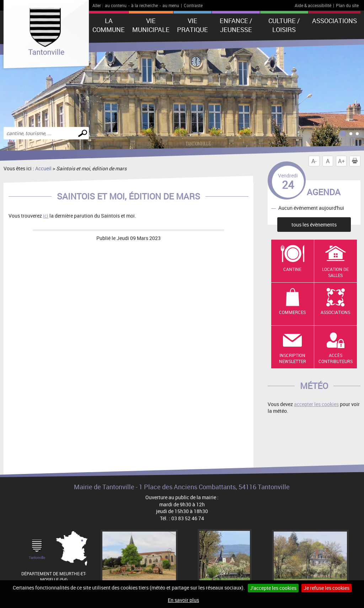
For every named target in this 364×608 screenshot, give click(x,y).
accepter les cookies (316, 404)
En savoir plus (183, 600)
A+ (341, 161)
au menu (171, 5)
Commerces (292, 312)
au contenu (116, 5)
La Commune (109, 25)
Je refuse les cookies (326, 588)
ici (46, 216)
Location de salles (335, 272)
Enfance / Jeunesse (236, 25)
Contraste (193, 5)
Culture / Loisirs (284, 25)
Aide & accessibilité (313, 5)
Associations (334, 21)
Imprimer (356, 161)
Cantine (292, 269)
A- (314, 161)
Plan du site (347, 5)
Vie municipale (151, 25)
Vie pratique (192, 25)
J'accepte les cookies (273, 588)
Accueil (43, 168)
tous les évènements (314, 225)
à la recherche (144, 5)
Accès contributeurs (336, 358)
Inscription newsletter (293, 358)
